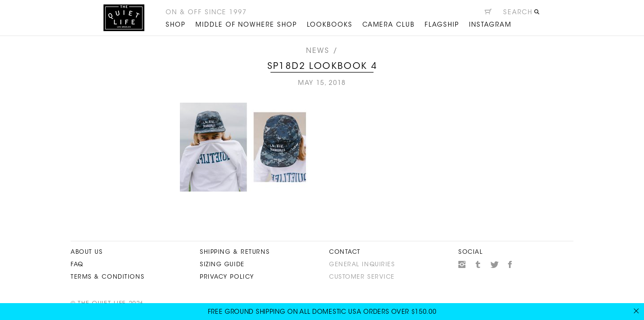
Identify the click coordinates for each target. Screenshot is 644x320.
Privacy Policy (227, 277)
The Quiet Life (124, 18)
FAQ (77, 265)
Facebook (510, 264)
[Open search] (522, 14)
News (318, 51)
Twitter (494, 264)
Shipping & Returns (235, 252)
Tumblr (478, 264)
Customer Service (362, 277)
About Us (87, 252)
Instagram (462, 264)
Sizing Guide (222, 265)
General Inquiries (362, 265)
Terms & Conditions (107, 277)
